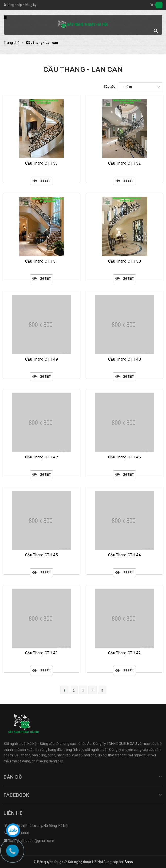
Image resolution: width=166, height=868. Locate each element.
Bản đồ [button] (83, 777)
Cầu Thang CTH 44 (124, 555)
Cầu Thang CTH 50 (124, 261)
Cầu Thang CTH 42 (124, 653)
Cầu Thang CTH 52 (124, 163)
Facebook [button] (83, 795)
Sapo (129, 862)
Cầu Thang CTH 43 (41, 653)
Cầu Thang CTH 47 (41, 457)
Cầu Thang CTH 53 (41, 163)
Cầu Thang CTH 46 (124, 457)
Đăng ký (31, 5)
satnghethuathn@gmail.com (32, 841)
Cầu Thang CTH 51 (41, 261)
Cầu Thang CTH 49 (41, 359)
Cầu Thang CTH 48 (124, 359)
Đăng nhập (14, 5)
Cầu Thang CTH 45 (41, 555)
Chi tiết (41, 181)
